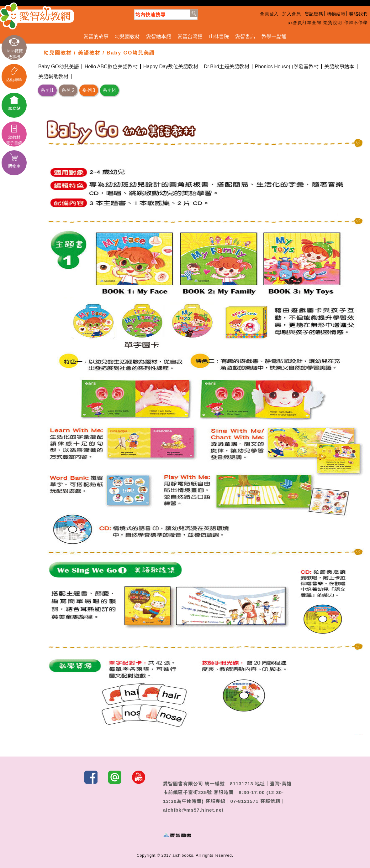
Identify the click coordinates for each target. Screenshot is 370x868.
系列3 (89, 90)
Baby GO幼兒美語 (59, 67)
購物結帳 (336, 14)
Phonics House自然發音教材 (287, 67)
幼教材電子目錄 (14, 135)
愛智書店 (245, 36)
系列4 (109, 90)
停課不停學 (356, 23)
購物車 (14, 161)
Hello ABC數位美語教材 (111, 67)
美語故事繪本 (339, 67)
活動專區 (14, 75)
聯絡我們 (358, 14)
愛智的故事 (96, 36)
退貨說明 (333, 23)
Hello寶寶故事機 (14, 49)
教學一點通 (274, 36)
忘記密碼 (314, 14)
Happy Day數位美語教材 (171, 67)
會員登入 (269, 14)
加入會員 (292, 14)
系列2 (68, 90)
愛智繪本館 (159, 36)
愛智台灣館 (190, 36)
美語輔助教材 (53, 77)
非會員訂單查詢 (305, 23)
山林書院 (219, 36)
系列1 (47, 90)
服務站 (14, 103)
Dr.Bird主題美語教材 (227, 67)
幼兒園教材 (127, 36)
